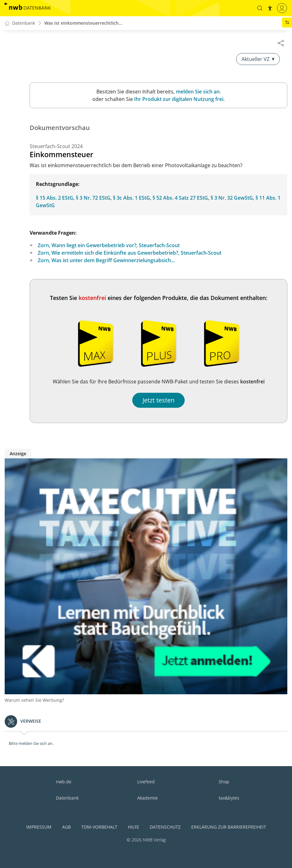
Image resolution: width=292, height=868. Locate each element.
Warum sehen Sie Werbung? (34, 700)
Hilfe (134, 827)
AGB (66, 827)
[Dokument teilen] (281, 43)
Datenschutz (165, 827)
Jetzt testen (158, 400)
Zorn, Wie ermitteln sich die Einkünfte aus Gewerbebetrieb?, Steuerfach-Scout (130, 253)
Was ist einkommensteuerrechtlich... (83, 23)
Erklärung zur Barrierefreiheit (229, 827)
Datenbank (67, 798)
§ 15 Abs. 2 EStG (55, 198)
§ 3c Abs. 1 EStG (131, 198)
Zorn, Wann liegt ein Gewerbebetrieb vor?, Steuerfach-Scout (109, 246)
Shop (224, 782)
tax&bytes (229, 798)
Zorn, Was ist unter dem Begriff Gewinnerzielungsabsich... (106, 261)
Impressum (39, 827)
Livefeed (146, 782)
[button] (260, 8)
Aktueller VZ (258, 59)
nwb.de (64, 782)
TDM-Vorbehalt (99, 827)
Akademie (148, 798)
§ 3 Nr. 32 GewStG (232, 198)
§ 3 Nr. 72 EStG (93, 198)
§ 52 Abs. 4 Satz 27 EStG (180, 198)
